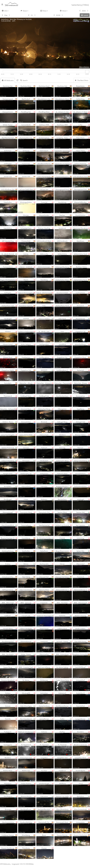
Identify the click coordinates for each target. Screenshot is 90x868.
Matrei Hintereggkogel (27, 298)
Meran (63, 569)
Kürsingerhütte (27, 207)
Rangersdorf (9, 478)
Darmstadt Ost (45, 827)
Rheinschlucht (27, 801)
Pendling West (45, 117)
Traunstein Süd (45, 517)
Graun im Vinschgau (45, 620)
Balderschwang (81, 620)
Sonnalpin (9, 388)
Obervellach (27, 491)
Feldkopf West (27, 401)
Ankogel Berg (63, 427)
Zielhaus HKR (45, 130)
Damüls (9, 724)
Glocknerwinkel (63, 298)
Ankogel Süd (81, 427)
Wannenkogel (9, 517)
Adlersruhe (45, 259)
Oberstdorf (81, 569)
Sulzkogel (81, 504)
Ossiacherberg (45, 711)
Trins (63, 336)
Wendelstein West (63, 104)
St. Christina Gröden (45, 543)
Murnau (27, 220)
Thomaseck (9, 401)
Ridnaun (45, 504)
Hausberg (45, 285)
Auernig (63, 452)
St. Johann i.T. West (81, 117)
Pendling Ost (27, 117)
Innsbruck (63, 233)
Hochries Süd (63, 91)
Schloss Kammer (81, 168)
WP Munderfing (9, 246)
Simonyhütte (27, 427)
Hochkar (45, 775)
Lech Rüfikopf (81, 672)
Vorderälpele (81, 775)
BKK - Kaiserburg (63, 659)
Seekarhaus (45, 478)
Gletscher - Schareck (45, 388)
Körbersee (45, 685)
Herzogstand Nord (63, 194)
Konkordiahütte (27, 827)
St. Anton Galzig (63, 672)
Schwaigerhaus (27, 233)
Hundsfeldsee (81, 478)
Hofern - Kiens (9, 427)
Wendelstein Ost (45, 104)
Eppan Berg (9, 672)
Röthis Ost (27, 775)
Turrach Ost (27, 620)
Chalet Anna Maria (63, 685)
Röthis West (9, 775)
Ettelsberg (27, 840)
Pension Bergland (9, 685)
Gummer (63, 620)
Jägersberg (27, 582)
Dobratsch (63, 698)
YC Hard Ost (63, 750)
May (6, 15)
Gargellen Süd (63, 762)
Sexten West (63, 517)
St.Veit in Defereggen (27, 336)
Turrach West (9, 633)
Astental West (27, 414)
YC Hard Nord (27, 750)
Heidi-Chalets (81, 633)
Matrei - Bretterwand (45, 298)
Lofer (81, 130)
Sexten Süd (81, 517)
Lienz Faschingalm (9, 440)
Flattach (45, 452)
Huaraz (45, 853)
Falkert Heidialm (27, 633)
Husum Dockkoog (9, 853)
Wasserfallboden (81, 207)
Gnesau (9, 711)
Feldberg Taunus (9, 840)
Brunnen (9, 814)
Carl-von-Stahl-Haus (27, 194)
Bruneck (45, 427)
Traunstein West (27, 517)
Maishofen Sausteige (63, 155)
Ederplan (45, 491)
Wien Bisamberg (63, 814)
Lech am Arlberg (45, 672)
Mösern (9, 336)
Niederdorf (45, 465)
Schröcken (45, 698)
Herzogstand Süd (81, 194)
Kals (45, 310)
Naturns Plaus (45, 595)
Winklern (63, 440)
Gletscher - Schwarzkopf (9, 414)
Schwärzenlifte (9, 582)
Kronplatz (9, 491)
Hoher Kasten (27, 788)
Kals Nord (63, 323)
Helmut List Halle (63, 801)
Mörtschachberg (45, 414)
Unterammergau (45, 272)
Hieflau (63, 737)
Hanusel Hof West (63, 582)
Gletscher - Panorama (63, 388)
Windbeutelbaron (45, 168)
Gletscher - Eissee (81, 388)
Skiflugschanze (9, 595)
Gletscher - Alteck (27, 388)
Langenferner (81, 724)
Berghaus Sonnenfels (81, 659)
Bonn (45, 840)
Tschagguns (9, 750)
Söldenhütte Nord (81, 259)
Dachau (63, 220)
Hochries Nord (45, 91)
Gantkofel (45, 646)
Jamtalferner (45, 724)
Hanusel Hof (45, 582)
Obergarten (63, 414)
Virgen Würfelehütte (9, 285)
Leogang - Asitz (63, 143)
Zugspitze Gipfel (9, 375)
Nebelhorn (45, 556)
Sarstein (27, 452)
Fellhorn (9, 620)
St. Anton (27, 685)
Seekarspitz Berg (63, 465)
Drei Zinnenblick (9, 530)
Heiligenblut (45, 349)
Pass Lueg (9, 220)
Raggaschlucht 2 (63, 491)
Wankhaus (81, 246)
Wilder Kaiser (9, 130)
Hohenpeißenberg (63, 272)
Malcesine (45, 801)
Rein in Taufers (45, 323)
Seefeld (27, 323)
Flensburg (27, 853)
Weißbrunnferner (63, 711)
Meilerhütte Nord (81, 285)
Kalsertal (81, 375)
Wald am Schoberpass (27, 737)
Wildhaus (63, 788)
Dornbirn (81, 737)
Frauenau (45, 607)
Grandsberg (27, 543)
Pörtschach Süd (27, 762)
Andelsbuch (81, 698)
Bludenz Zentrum (81, 750)
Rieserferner (81, 323)
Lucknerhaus (81, 298)
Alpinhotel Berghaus (81, 233)
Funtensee (27, 168)
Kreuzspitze (81, 401)
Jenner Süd (27, 181)
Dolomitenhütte (81, 491)
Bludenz (9, 762)
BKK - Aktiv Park (9, 607)
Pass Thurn (81, 143)
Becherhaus (63, 504)
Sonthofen (27, 556)
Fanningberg (27, 530)
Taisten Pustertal (9, 452)
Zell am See (45, 194)
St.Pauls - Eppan (63, 646)
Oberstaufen (45, 659)
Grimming (81, 543)
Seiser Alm (81, 556)
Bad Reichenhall (9, 143)
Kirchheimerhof (9, 646)
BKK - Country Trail (27, 672)
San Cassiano (81, 530)
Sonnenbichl (27, 130)
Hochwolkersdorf (45, 814)
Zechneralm (45, 569)
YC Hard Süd (45, 750)
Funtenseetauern (63, 181)
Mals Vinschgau (27, 711)
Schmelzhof (81, 685)
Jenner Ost (9, 181)
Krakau (9, 569)
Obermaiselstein (27, 595)
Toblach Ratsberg (9, 465)
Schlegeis (9, 298)
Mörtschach (45, 440)
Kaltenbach (45, 155)
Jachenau (27, 155)
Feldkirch (63, 775)
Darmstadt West (63, 827)
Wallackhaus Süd (9, 310)
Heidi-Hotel (45, 633)
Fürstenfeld (27, 246)
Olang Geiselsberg (81, 465)
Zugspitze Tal (81, 336)
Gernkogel (9, 323)
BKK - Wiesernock (81, 607)
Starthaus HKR (63, 130)
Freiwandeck (9, 272)
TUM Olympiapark (45, 181)
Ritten (27, 569)
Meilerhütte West (63, 285)
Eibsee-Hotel (9, 349)
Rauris (27, 285)
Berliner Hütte (81, 272)
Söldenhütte (63, 259)
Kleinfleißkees (81, 349)
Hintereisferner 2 (81, 595)
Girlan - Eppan (27, 659)
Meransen (27, 465)
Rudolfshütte (81, 220)
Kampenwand (9, 104)
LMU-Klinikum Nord (81, 181)
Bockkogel (9, 504)
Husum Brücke (63, 840)
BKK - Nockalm (63, 607)
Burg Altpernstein (63, 556)
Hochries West (27, 91)
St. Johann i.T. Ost (63, 117)
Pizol (81, 788)
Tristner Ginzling (45, 233)
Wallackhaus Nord (63, 310)
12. (32, 15)
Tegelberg (81, 414)
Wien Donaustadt (81, 814)
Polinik (63, 543)
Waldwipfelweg (9, 556)
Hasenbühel (81, 711)
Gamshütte (9, 233)
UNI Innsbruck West (45, 246)
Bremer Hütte (81, 440)
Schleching (81, 104)
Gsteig (27, 259)
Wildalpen (9, 788)
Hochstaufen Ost (27, 143)
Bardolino (81, 801)
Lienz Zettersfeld (27, 440)
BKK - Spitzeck (27, 607)
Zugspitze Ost (63, 362)
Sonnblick (63, 349)
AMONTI (45, 375)
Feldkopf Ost (45, 401)
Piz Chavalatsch (27, 724)
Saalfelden (9, 168)
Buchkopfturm (27, 814)
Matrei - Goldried (27, 272)
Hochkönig (63, 207)
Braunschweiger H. (9, 543)
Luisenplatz (81, 827)
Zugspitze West (81, 362)
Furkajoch (9, 737)
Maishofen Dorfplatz (63, 168)
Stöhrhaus (9, 155)
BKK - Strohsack (9, 659)
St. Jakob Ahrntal (9, 259)
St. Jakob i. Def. (45, 336)
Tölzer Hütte (81, 155)
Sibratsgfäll (27, 698)
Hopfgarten (27, 362)
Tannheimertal (45, 530)
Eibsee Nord (9, 362)
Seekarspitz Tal (27, 478)
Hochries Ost (9, 91)
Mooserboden (45, 220)
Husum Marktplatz (81, 840)
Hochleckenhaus (63, 401)
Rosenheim (81, 91)
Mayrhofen (9, 207)
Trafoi (63, 724)
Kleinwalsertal (27, 646)
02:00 (58, 15)
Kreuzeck (81, 310)
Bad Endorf (27, 104)
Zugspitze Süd (27, 375)
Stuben (9, 698)
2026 (84, 11)
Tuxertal (45, 207)
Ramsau (81, 452)
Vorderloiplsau (45, 143)
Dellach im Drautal (63, 530)
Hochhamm (9, 801)
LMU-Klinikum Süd (9, 194)
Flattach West (63, 478)
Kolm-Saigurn (27, 349)
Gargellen (45, 762)
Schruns (45, 737)
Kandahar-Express (27, 310)
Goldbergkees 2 (63, 375)
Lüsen (27, 504)
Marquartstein (9, 117)
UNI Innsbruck (63, 246)
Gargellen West (81, 762)
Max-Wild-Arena (81, 646)
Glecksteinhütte (9, 827)
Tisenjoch (81, 582)
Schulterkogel (45, 788)
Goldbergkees (45, 362)
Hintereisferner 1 (63, 595)
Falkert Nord (63, 633)
